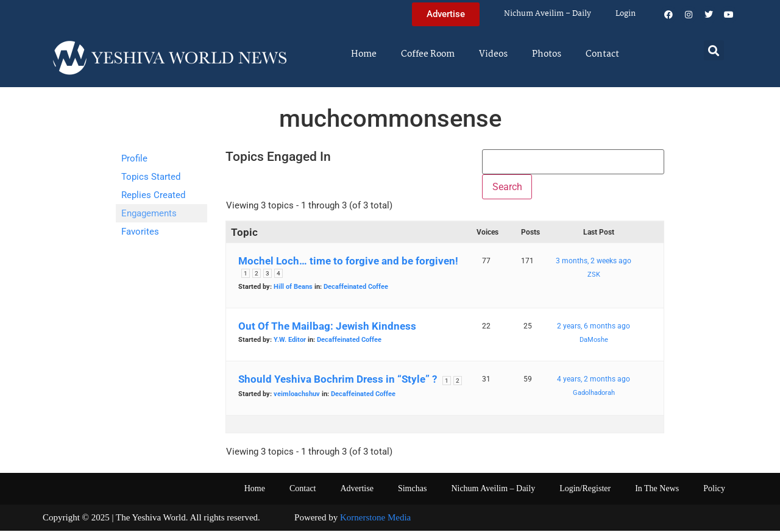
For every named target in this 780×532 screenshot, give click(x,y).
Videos (493, 54)
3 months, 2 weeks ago (594, 262)
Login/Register (585, 490)
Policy (714, 490)
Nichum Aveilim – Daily (548, 14)
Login (626, 14)
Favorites (140, 232)
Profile (134, 158)
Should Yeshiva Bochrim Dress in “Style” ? (338, 380)
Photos (547, 54)
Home (364, 54)
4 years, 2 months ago (594, 380)
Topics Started (151, 177)
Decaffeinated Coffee (356, 288)
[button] (714, 50)
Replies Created (153, 195)
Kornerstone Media (375, 519)
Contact (602, 54)
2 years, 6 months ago (594, 327)
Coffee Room (428, 54)
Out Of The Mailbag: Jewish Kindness (327, 327)
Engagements (149, 213)
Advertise (356, 490)
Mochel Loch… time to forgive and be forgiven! (348, 262)
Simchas (412, 490)
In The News (657, 490)
